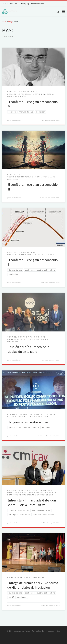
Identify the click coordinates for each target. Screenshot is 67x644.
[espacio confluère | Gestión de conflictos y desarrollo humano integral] (9, 11)
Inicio (4, 21)
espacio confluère (22, 631)
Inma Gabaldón (16, 120)
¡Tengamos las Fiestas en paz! (28, 422)
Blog (10, 21)
